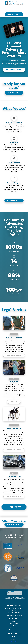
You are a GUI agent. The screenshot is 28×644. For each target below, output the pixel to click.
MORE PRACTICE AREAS (14, 507)
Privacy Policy (14, 627)
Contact (14, 625)
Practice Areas (14, 623)
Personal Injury (14, 450)
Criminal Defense (14, 355)
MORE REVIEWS (14, 525)
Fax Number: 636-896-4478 (14, 615)
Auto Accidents (14, 496)
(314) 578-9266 (14, 14)
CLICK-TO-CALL (14, 200)
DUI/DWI (14, 402)
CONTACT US (14, 93)
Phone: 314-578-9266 (14, 612)
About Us (14, 621)
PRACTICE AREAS (14, 70)
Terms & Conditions (14, 629)
